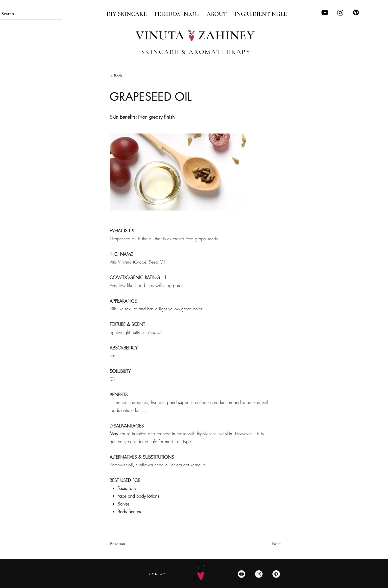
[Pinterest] (356, 13)
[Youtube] (325, 13)
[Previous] (126, 544)
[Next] (268, 544)
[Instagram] (340, 13)
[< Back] (126, 76)
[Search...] (27, 14)
